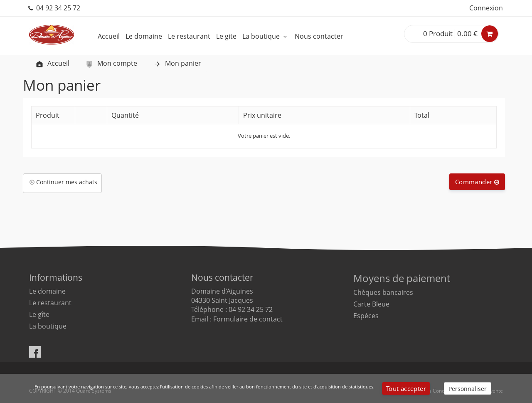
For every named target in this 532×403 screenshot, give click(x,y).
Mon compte (111, 63)
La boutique (266, 36)
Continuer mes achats (63, 182)
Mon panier (177, 63)
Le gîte (39, 314)
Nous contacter (319, 36)
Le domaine (144, 36)
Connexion (486, 8)
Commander (477, 182)
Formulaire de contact (248, 319)
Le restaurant (189, 36)
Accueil (109, 36)
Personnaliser (468, 389)
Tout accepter (406, 388)
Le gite (226, 36)
